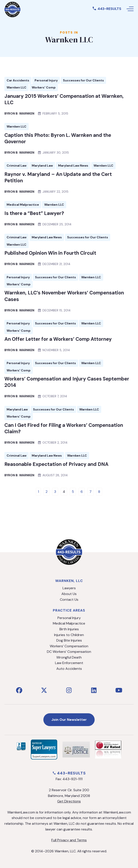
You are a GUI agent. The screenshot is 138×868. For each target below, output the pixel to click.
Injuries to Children (69, 635)
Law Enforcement (69, 663)
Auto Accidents (69, 669)
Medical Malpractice (23, 205)
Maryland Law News (73, 166)
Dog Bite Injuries (69, 640)
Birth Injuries (69, 629)
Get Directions (69, 801)
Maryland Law (42, 166)
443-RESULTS (107, 9)
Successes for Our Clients (83, 80)
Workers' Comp (44, 87)
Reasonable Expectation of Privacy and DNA (56, 464)
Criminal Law (17, 166)
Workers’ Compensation (69, 646)
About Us (69, 594)
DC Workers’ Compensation (69, 652)
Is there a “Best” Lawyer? (34, 213)
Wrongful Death (69, 657)
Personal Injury (46, 80)
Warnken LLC (17, 87)
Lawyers (69, 588)
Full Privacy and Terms (69, 840)
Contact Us (69, 600)
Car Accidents (18, 80)
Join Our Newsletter (69, 720)
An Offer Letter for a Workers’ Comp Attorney (58, 339)
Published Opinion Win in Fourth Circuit (50, 253)
